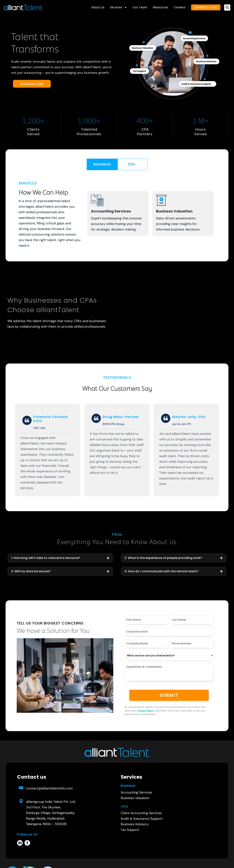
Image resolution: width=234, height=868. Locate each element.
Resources (157, 7)
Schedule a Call (32, 84)
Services (115, 7)
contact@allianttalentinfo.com (49, 788)
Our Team (137, 7)
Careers (176, 7)
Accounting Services (111, 211)
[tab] (102, 164)
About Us (94, 7)
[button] (227, 8)
